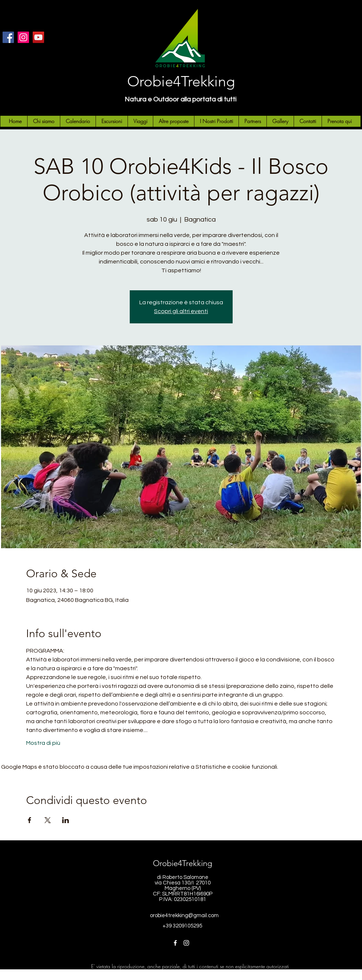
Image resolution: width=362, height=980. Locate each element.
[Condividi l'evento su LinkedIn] (66, 820)
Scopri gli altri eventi (181, 311)
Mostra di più (43, 743)
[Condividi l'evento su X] (48, 820)
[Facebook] (8, 37)
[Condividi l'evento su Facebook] (30, 820)
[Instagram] (23, 37)
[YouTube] (38, 37)
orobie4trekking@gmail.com (184, 916)
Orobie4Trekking (181, 81)
